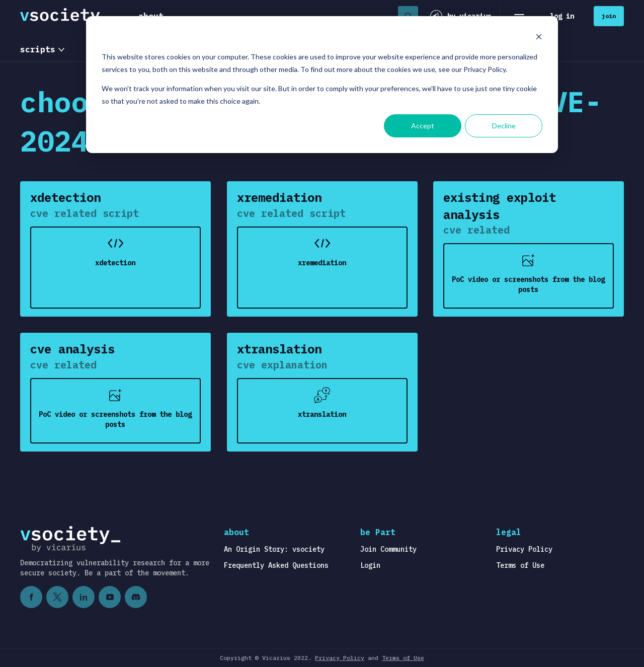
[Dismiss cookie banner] (539, 38)
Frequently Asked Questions (276, 565)
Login (370, 565)
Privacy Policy (524, 549)
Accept (423, 126)
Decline (504, 126)
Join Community (388, 549)
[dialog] (322, 85)
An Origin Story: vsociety (274, 549)
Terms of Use (520, 565)
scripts (38, 49)
